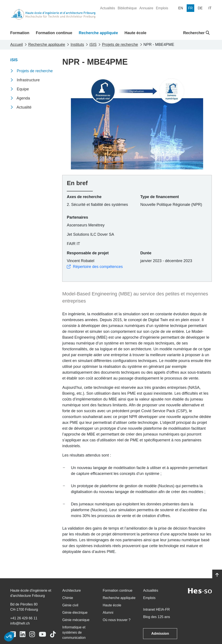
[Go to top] (217, 575)
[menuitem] (107, 8)
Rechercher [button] (196, 33)
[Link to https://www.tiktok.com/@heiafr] (53, 634)
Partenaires (77, 217)
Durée (146, 253)
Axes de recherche (84, 197)
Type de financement (160, 197)
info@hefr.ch (20, 623)
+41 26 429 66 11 (24, 618)
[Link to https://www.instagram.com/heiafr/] (32, 634)
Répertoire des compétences (95, 267)
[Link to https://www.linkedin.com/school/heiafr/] (23, 634)
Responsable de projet (88, 253)
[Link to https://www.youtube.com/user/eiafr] (42, 634)
